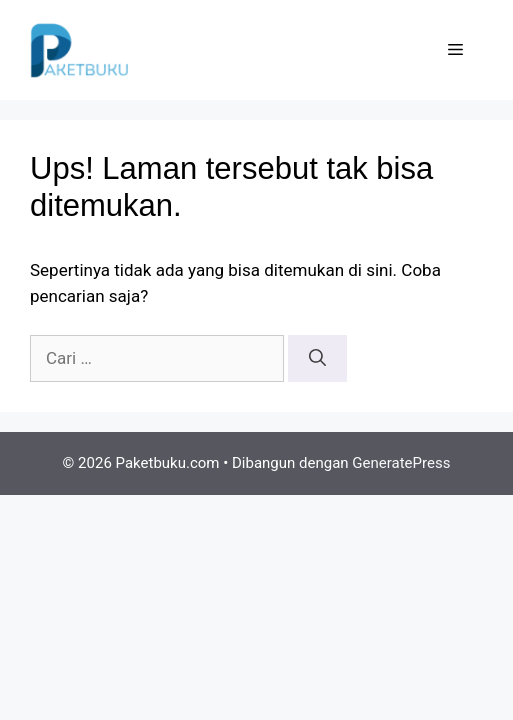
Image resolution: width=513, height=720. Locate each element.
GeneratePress (401, 463)
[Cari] (317, 359)
